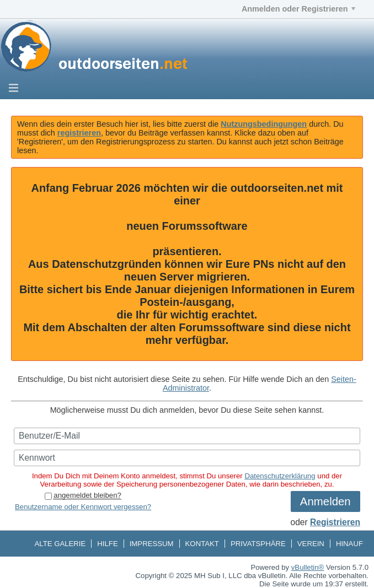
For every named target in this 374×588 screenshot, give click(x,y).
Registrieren (335, 522)
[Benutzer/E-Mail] (187, 436)
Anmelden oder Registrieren (298, 9)
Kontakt (202, 544)
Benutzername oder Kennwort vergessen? (83, 507)
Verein (311, 544)
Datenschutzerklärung (280, 476)
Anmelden (325, 501)
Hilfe (107, 544)
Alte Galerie (60, 544)
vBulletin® (308, 567)
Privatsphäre (258, 544)
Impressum (152, 544)
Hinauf (349, 544)
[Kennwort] (187, 458)
